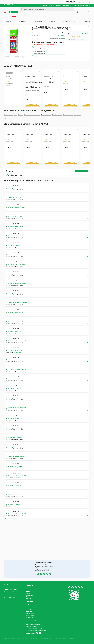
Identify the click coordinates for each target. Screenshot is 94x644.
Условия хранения (68, 115)
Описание (21, 115)
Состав (15, 115)
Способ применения (57, 115)
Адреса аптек (66, 5)
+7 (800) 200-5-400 (11, 589)
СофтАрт (20, 638)
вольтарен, (34, 12)
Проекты (60, 5)
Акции (7, 16)
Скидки (14, 16)
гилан (43, 12)
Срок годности (77, 115)
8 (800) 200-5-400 (71, 1)
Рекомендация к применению (32, 115)
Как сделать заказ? (75, 5)
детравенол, (28, 12)
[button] (47, 190)
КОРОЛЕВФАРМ (61, 35)
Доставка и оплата (85, 5)
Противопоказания (46, 115)
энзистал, (39, 12)
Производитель (8, 115)
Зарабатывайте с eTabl (51, 5)
